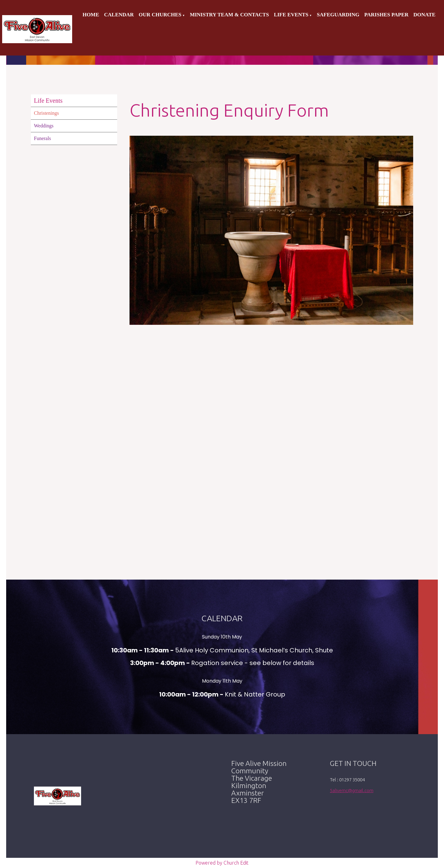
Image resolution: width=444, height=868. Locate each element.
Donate (424, 15)
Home (91, 15)
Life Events (291, 15)
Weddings (44, 126)
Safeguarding (338, 15)
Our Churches (160, 15)
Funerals (42, 138)
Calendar (119, 15)
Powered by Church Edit (222, 863)
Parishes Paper (386, 15)
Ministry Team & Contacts (229, 15)
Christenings (46, 113)
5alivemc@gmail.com (352, 790)
